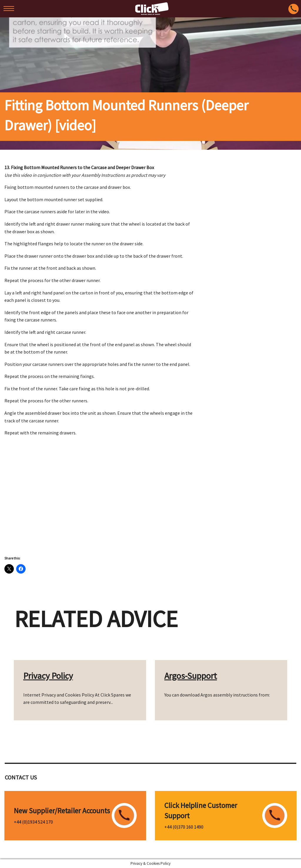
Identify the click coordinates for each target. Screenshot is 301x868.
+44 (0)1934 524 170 (33, 822)
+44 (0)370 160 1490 (184, 827)
